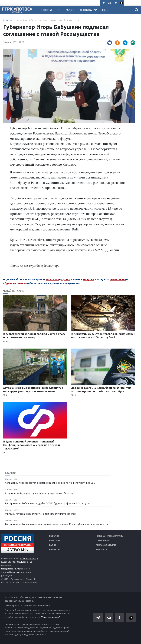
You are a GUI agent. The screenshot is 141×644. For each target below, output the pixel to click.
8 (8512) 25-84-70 (24, 562)
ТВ (59, 10)
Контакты (102, 549)
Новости (45, 10)
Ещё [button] (107, 10)
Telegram (88, 279)
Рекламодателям (106, 545)
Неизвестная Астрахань (109, 536)
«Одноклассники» (14, 283)
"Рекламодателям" (50, 617)
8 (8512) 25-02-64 (28, 558)
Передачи (55, 540)
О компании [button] (90, 10)
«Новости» (52, 279)
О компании (103, 540)
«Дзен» (65, 279)
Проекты (54, 549)
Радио (71, 10)
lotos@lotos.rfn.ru (10, 569)
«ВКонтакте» (118, 279)
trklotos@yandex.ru (11, 572)
